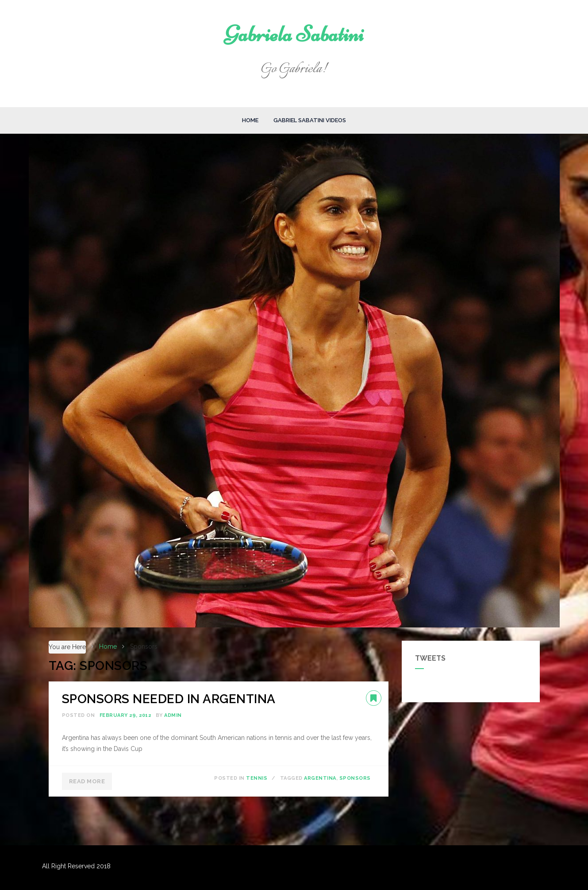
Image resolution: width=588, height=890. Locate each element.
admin (173, 715)
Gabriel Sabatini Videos (310, 120)
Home (250, 120)
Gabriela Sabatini (294, 34)
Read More (87, 781)
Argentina (320, 778)
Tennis (257, 778)
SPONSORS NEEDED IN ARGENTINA (169, 699)
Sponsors (355, 778)
